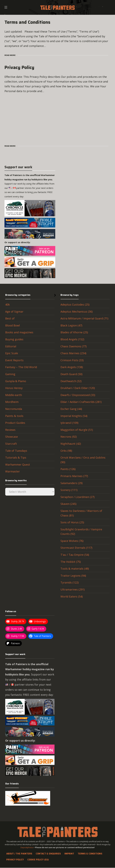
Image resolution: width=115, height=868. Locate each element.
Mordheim (12, 402)
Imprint (69, 854)
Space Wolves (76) (72, 541)
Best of (10, 318)
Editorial (11, 346)
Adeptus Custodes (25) (75, 305)
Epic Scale (12, 353)
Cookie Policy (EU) (38, 860)
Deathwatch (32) (71, 381)
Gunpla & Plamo (16, 381)
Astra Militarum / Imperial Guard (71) (84, 318)
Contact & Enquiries (48, 854)
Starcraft (11, 444)
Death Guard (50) (71, 374)
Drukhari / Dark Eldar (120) (78, 388)
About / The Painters (19, 854)
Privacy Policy (15, 860)
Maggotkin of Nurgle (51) (77, 430)
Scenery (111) (69, 490)
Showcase (12, 437)
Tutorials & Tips (16, 458)
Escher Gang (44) (71, 409)
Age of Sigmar (14, 312)
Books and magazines (19, 332)
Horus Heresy (14, 388)
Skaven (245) (68, 504)
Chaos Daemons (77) (74, 346)
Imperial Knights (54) (74, 416)
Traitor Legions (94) (73, 576)
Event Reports (14, 360)
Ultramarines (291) (73, 589)
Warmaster (13, 471)
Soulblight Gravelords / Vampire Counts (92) (81, 532)
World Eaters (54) (72, 596)
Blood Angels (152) (72, 339)
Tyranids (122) (70, 582)
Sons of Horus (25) (72, 522)
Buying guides (14, 339)
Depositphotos (27, 847)
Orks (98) (66, 451)
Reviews (10, 430)
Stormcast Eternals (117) (76, 548)
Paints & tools (14, 416)
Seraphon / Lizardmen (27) (77, 497)
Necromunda (14, 409)
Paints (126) (68, 469)
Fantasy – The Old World (21, 367)
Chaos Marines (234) (73, 353)
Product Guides (15, 423)
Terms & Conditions (90, 854)
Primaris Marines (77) (74, 476)
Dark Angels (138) (72, 367)
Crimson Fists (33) (72, 360)
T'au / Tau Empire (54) (75, 555)
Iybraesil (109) (69, 423)
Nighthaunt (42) (71, 444)
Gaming (10, 374)
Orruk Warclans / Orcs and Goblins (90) (83, 460)
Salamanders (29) (72, 483)
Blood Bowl (13, 325)
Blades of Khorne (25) (74, 332)
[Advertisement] (57, 118)
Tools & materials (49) (75, 569)
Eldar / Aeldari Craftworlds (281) (81, 402)
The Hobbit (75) (71, 562)
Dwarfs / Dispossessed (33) (78, 395)
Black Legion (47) (71, 325)
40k (7, 305)
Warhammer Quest (18, 465)
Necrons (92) (69, 437)
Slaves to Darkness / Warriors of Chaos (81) (81, 513)
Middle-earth (14, 395)
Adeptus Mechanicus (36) (77, 312)
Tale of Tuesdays (16, 451)
